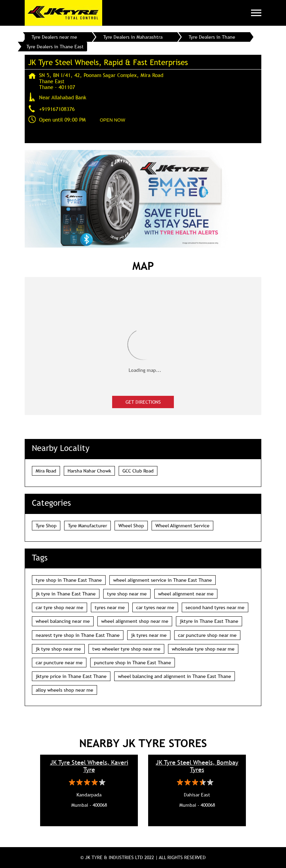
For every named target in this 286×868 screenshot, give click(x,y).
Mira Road (46, 471)
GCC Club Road (138, 471)
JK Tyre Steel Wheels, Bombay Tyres (197, 766)
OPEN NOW (112, 120)
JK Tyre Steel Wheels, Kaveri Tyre (89, 766)
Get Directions (143, 402)
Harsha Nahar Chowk (89, 471)
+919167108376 (57, 109)
